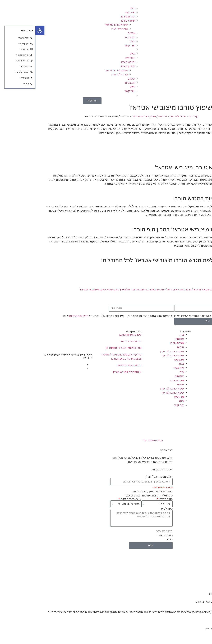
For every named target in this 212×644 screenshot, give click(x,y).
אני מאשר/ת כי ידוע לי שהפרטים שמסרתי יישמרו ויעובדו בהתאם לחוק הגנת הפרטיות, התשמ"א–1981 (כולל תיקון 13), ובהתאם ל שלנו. (114, 316)
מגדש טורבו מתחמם (94, 365)
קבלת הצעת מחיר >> (190, 146)
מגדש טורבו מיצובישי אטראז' (108, 289)
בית (97, 8)
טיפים (96, 33)
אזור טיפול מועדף (95, 499)
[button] (4, 30)
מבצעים (94, 37)
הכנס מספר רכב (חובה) (124, 477)
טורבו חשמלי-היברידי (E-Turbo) (88, 348)
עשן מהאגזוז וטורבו (95, 335)
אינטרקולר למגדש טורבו (92, 372)
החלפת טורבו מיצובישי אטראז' (175, 289)
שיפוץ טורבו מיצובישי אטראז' (61, 289)
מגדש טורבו (92, 16)
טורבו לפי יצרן (84, 29)
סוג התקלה (130, 499)
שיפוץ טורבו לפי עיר (81, 25)
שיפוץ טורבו (92, 21)
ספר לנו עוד (130, 509)
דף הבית (158, 116)
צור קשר (94, 45)
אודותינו (95, 12)
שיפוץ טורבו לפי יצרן (137, 351)
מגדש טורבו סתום (96, 341)
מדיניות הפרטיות (43, 316)
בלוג (97, 41)
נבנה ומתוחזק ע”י (106, 440)
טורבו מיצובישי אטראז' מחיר (141, 289)
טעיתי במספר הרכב (129, 537)
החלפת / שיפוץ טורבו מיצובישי (114, 116)
